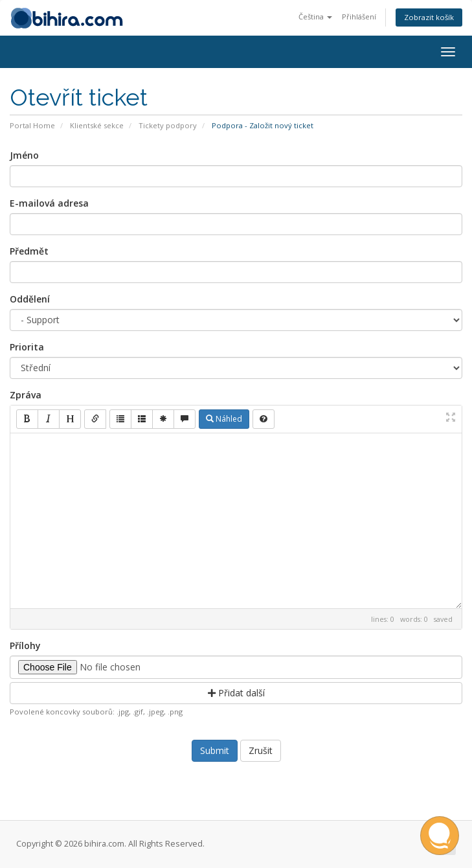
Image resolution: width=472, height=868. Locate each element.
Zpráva (26, 395)
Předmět (29, 251)
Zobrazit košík (429, 17)
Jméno (24, 155)
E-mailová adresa (49, 203)
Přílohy (25, 645)
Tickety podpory (168, 125)
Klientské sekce (97, 125)
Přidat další (236, 693)
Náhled (224, 419)
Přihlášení (359, 17)
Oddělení (30, 299)
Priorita (27, 347)
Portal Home (32, 125)
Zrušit (261, 750)
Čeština (315, 17)
